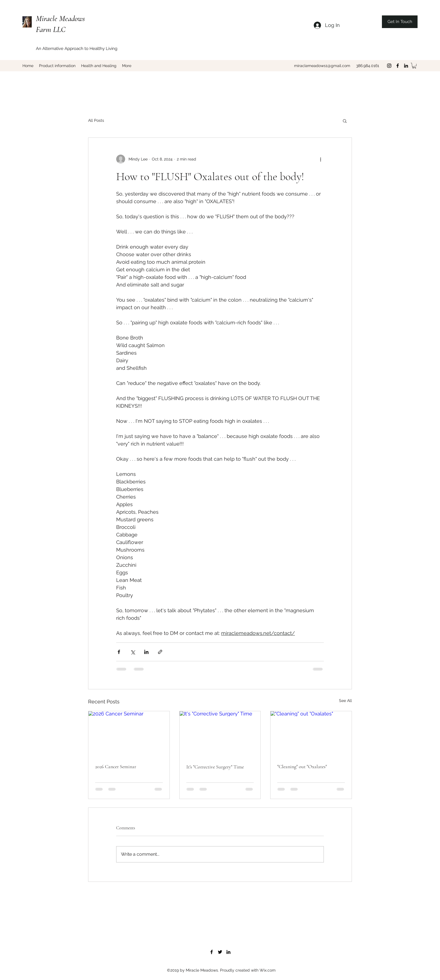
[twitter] (220, 952)
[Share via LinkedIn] (146, 652)
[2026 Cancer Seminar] (129, 734)
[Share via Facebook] (119, 652)
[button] (414, 66)
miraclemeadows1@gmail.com (322, 66)
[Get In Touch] (400, 22)
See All (345, 701)
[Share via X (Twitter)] (133, 652)
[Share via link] (160, 652)
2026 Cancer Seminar (116, 766)
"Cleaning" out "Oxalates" (302, 766)
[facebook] (398, 66)
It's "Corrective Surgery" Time (215, 767)
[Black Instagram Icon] (389, 66)
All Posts (96, 120)
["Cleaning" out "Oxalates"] (311, 734)
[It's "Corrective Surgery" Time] (220, 734)
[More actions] (320, 159)
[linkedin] (406, 66)
